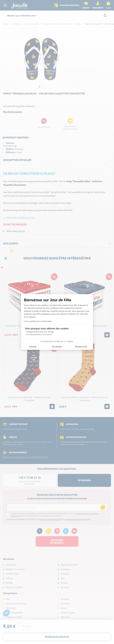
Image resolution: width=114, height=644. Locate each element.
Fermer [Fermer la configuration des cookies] (33, 347)
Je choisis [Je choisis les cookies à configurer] (57, 347)
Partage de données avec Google (40, 332)
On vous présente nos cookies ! (39, 334)
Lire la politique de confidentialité (38, 321)
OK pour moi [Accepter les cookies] (81, 347)
